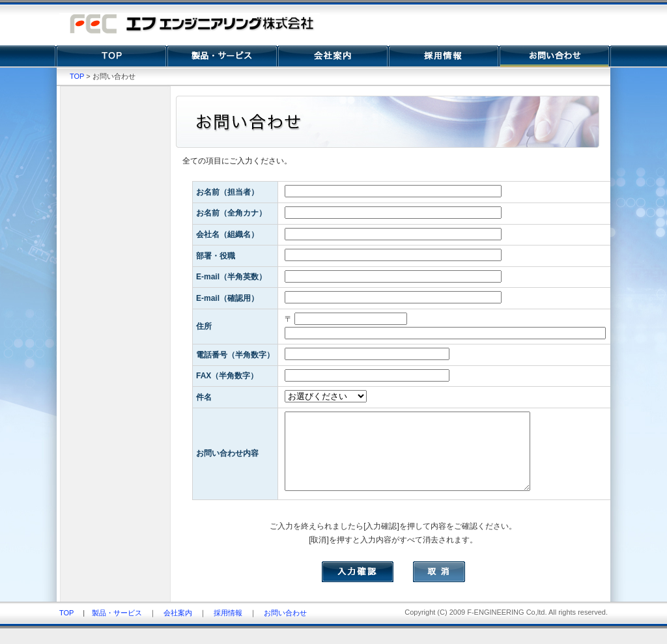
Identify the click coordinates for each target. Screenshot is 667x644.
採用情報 (228, 628)
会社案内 (178, 628)
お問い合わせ (285, 628)
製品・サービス (117, 628)
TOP (77, 76)
